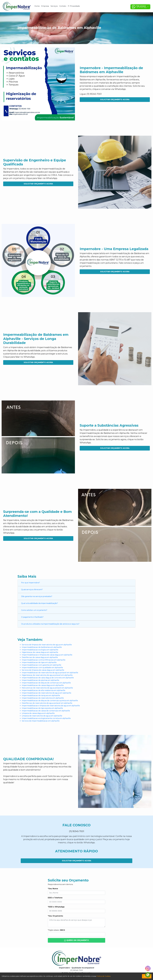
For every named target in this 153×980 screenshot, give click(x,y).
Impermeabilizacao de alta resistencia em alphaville (44, 690)
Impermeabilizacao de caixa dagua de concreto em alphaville (48, 678)
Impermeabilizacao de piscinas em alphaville (40, 680)
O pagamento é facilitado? (32, 617)
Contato (63, 6)
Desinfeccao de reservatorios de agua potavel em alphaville (47, 703)
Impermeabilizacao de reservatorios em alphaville (43, 698)
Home (37, 6)
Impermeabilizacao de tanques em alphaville (41, 695)
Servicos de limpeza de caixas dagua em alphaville (43, 670)
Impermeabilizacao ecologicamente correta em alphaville (46, 718)
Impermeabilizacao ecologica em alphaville (40, 650)
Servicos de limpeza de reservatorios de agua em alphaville (47, 645)
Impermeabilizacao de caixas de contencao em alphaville (46, 711)
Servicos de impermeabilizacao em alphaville (41, 721)
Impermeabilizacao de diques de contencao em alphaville (46, 683)
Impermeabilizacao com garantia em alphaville (41, 665)
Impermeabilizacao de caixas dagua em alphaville (43, 685)
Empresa (45, 6)
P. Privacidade (74, 6)
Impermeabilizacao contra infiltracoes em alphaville (44, 660)
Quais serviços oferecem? (32, 590)
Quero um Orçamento (77, 940)
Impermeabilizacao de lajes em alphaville (39, 662)
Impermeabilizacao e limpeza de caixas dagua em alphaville (47, 655)
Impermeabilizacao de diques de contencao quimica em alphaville (50, 701)
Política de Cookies (103, 976)
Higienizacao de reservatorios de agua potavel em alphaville (47, 675)
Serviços (54, 6)
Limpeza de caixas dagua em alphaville (38, 713)
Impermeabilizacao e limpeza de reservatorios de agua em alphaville (51, 706)
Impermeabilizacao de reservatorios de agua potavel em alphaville (50, 673)
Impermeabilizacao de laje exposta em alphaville (42, 708)
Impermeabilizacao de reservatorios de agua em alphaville (46, 693)
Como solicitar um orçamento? (34, 610)
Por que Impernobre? (30, 583)
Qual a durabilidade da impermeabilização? (39, 603)
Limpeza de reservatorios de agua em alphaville (42, 716)
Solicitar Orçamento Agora (115, 100)
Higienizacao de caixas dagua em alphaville (40, 652)
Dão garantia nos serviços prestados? (37, 596)
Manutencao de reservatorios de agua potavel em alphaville (47, 688)
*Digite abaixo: (56, 930)
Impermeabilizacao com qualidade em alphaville (42, 668)
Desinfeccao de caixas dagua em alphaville (40, 657)
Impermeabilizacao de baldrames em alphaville (42, 647)
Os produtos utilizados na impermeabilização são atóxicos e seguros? (50, 624)
